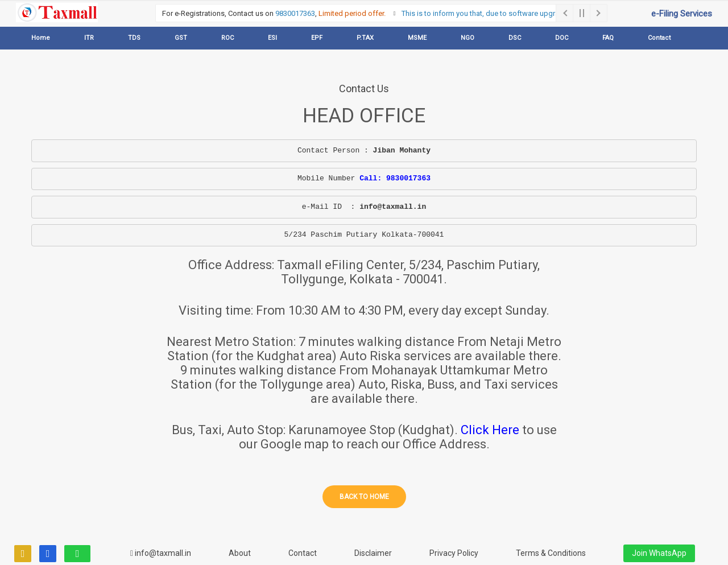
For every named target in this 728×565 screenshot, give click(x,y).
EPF (317, 38)
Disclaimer (373, 553)
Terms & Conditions (551, 553)
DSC (515, 38)
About (240, 553)
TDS (134, 38)
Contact (659, 38)
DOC (562, 38)
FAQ (608, 38)
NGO (468, 38)
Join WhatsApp (659, 553)
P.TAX (365, 38)
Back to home (364, 497)
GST (181, 38)
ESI (272, 38)
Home (41, 38)
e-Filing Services (682, 14)
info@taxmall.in (161, 553)
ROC (227, 38)
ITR (89, 38)
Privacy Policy (454, 553)
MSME (417, 38)
